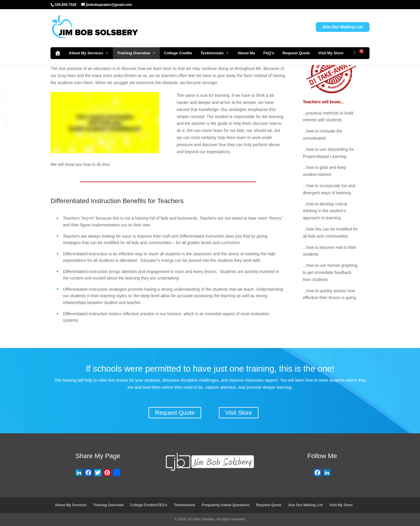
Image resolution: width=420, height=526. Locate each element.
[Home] (58, 53)
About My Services (89, 53)
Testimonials (215, 53)
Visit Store (239, 413)
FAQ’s (269, 53)
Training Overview (136, 53)
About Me (246, 53)
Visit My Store (331, 53)
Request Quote (296, 53)
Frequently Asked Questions (226, 505)
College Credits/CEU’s (149, 505)
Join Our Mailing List (343, 27)
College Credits (178, 53)
